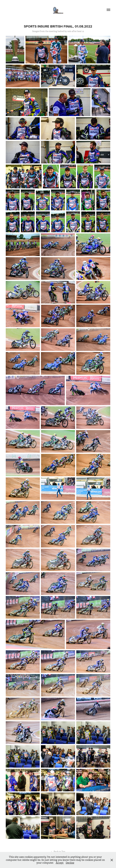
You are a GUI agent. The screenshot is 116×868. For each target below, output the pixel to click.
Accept (60, 863)
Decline (70, 863)
